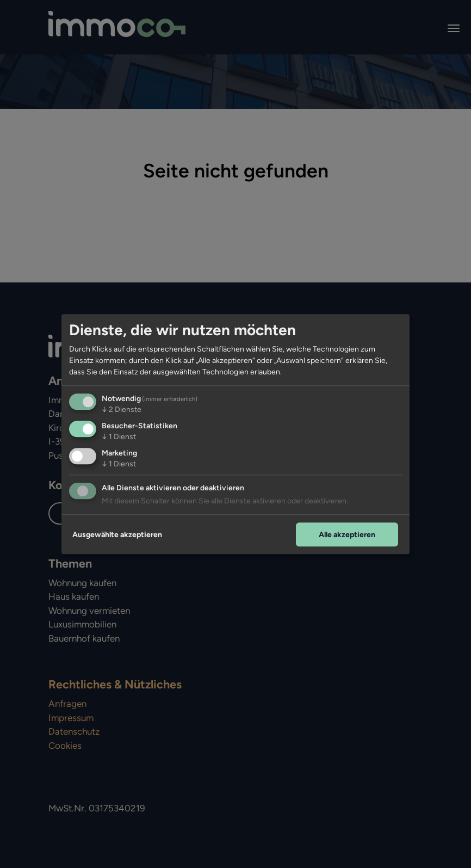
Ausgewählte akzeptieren (117, 535)
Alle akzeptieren (347, 535)
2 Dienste (122, 410)
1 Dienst (119, 437)
